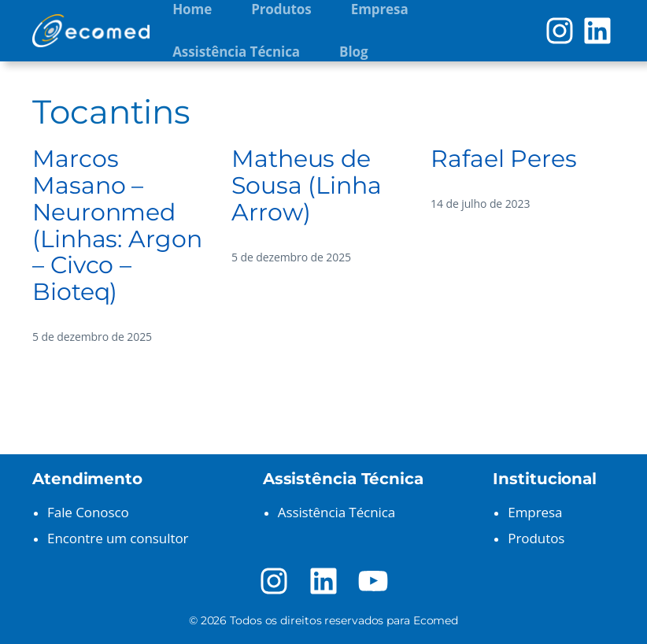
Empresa (535, 512)
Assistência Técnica (336, 512)
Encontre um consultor (118, 538)
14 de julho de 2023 (480, 204)
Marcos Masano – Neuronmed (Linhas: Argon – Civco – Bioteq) (117, 226)
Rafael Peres (504, 159)
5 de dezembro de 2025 (92, 337)
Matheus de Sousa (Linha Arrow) (307, 186)
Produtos (536, 538)
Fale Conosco (88, 512)
